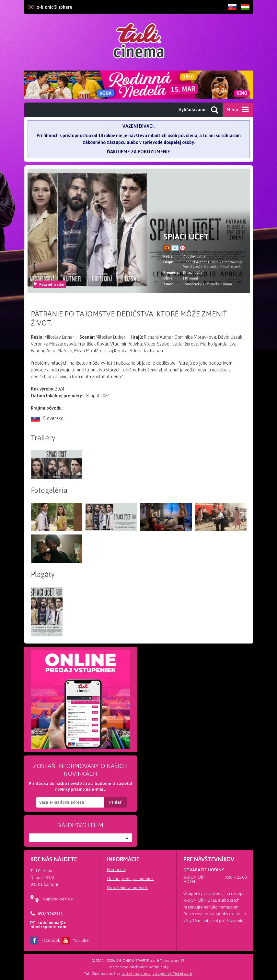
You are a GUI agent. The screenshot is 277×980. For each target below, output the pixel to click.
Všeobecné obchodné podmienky (139, 967)
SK (232, 12)
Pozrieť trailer (49, 284)
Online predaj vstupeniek (130, 879)
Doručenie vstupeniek (127, 888)
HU (245, 12)
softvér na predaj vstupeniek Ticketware (157, 974)
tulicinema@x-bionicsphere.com (49, 925)
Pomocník (116, 870)
